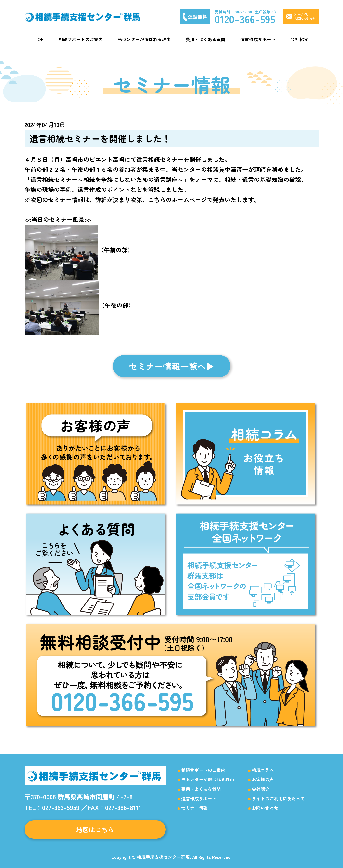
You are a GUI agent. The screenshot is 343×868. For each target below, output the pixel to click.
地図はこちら (95, 829)
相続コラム (263, 770)
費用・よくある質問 (205, 39)
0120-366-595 (245, 19)
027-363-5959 (61, 807)
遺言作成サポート (258, 39)
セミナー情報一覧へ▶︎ (172, 366)
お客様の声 (263, 779)
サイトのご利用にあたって (278, 798)
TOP (39, 39)
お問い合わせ (265, 808)
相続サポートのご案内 (81, 39)
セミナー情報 (194, 808)
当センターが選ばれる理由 (144, 39)
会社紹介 (299, 39)
